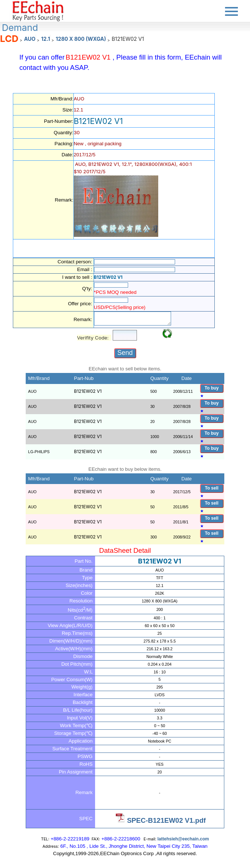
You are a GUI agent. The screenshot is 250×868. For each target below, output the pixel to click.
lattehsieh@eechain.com (183, 839)
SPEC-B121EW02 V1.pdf (166, 820)
